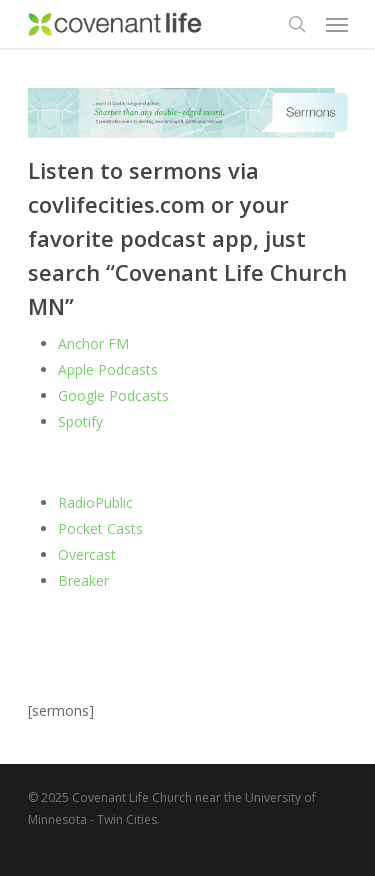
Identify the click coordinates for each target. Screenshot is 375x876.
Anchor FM (93, 343)
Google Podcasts (115, 395)
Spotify (80, 421)
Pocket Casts (100, 528)
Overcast (87, 554)
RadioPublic (95, 502)
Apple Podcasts (108, 369)
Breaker (83, 580)
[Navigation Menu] (337, 24)
